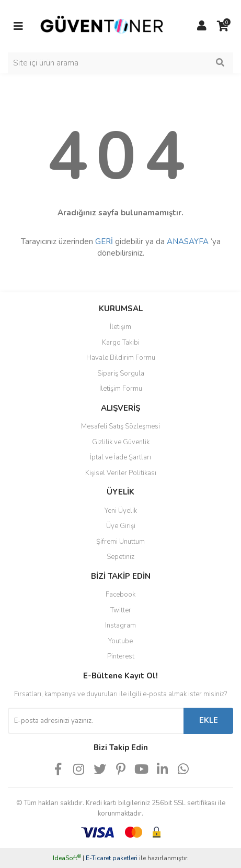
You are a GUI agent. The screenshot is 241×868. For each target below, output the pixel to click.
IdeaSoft (67, 858)
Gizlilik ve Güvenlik (121, 442)
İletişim (121, 327)
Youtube (121, 641)
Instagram (121, 625)
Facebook (121, 595)
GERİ (104, 241)
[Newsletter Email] (96, 721)
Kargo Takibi (121, 343)
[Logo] (102, 26)
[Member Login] (202, 26)
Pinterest (121, 656)
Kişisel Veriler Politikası (121, 473)
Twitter (121, 610)
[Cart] (223, 26)
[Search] (121, 63)
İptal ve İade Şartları (121, 457)
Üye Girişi (121, 526)
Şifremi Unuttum (121, 542)
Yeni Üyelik (121, 511)
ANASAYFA (188, 241)
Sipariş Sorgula (121, 373)
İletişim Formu (121, 389)
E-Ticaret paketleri (112, 858)
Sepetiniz (121, 557)
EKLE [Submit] (209, 720)
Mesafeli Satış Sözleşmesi (121, 426)
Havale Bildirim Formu (121, 358)
